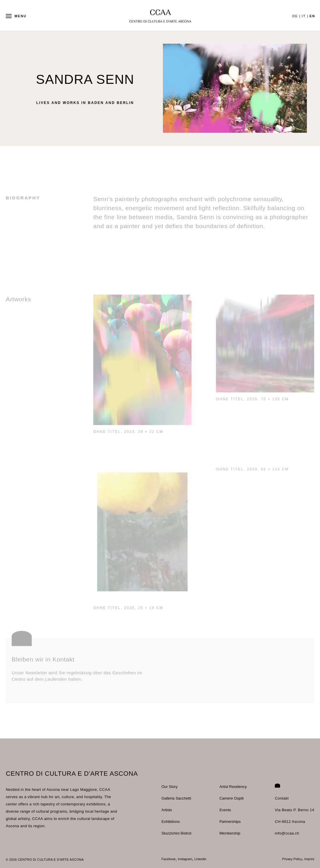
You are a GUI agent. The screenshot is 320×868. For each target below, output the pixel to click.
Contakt (282, 798)
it (304, 16)
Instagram (185, 859)
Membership (230, 833)
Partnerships (230, 822)
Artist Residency (233, 787)
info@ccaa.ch (287, 833)
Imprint (309, 859)
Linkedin (200, 859)
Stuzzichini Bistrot (176, 833)
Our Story (170, 787)
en (312, 16)
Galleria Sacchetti (176, 798)
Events (225, 810)
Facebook (168, 859)
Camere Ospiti (232, 798)
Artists (167, 810)
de (295, 16)
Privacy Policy (292, 859)
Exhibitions (171, 822)
